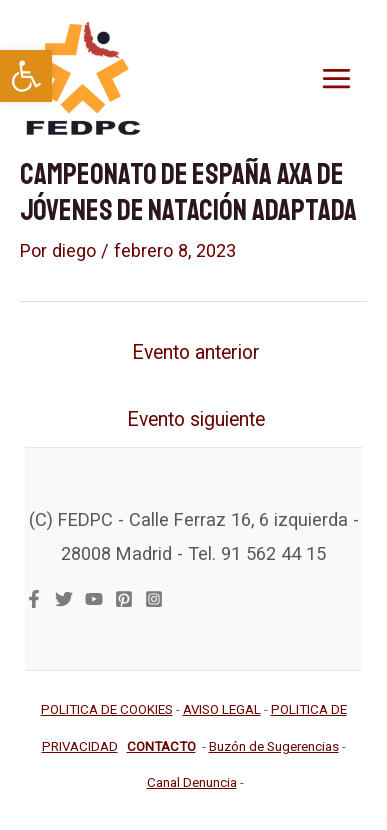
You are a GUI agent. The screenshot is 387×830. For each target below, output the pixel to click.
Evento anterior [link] (196, 352)
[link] (26, 76)
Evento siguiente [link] (196, 419)
